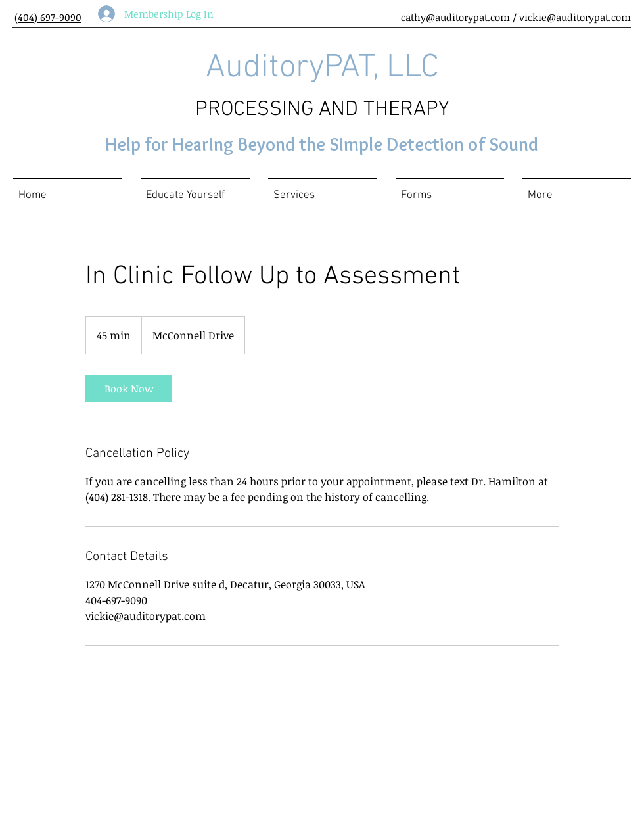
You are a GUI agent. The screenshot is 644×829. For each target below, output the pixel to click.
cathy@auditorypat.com (455, 17)
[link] (129, 389)
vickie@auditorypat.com (575, 17)
